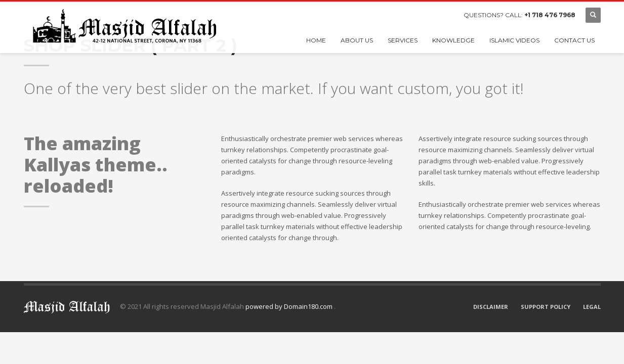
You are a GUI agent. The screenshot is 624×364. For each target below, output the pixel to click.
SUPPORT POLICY (546, 307)
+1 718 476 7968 (550, 15)
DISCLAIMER (491, 307)
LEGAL (592, 307)
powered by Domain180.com (290, 306)
